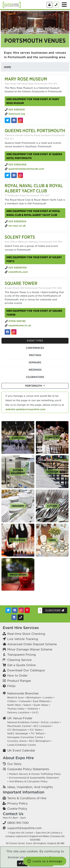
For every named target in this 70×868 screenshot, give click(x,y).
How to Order (17, 675)
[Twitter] (8, 610)
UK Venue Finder (20, 718)
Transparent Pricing (22, 655)
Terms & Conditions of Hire (27, 798)
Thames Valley (16, 709)
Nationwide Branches (23, 693)
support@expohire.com (24, 828)
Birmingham (34, 698)
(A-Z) (35, 712)
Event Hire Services (21, 628)
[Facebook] (15, 610)
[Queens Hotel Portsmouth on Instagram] (20, 175)
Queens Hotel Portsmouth (35, 130)
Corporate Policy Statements (28, 769)
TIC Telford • (38, 733)
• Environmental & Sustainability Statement (33, 778)
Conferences (35, 348)
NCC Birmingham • (40, 741)
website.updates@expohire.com (25, 409)
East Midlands (41, 701)
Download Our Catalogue (26, 670)
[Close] (22, 863)
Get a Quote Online (21, 665)
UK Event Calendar (21, 750)
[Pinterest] (27, 610)
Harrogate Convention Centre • (26, 737)
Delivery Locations (18, 712)
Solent (27, 705)
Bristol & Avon (16, 698)
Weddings (35, 370)
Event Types (35, 341)
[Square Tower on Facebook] (7, 332)
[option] (18, 438)
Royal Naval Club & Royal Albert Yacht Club (34, 188)
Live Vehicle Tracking (23, 639)
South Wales (41, 705)
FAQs (11, 686)
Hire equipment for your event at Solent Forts (34, 259)
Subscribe (55, 610)
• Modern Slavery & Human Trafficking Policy (34, 774)
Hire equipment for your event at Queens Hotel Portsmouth (34, 156)
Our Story (14, 764)
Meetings (35, 355)
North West (14, 705)
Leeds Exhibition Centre (22, 745)
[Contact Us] (56, 5)
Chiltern (12, 701)
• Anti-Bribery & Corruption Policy (27, 781)
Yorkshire (33, 709)
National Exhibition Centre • (24, 722)
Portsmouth (34, 386)
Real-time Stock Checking (26, 634)
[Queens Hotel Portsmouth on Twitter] (7, 175)
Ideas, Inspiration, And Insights (30, 787)
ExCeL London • (51, 722)
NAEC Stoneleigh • (19, 733)
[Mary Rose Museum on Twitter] (7, 120)
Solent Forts (20, 237)
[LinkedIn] (14, 617)
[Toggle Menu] (64, 5)
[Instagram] (21, 610)
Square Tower (21, 283)
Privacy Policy (17, 803)
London (48, 698)
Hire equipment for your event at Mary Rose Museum (33, 101)
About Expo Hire (18, 758)
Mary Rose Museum (26, 79)
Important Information (24, 792)
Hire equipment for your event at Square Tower (34, 313)
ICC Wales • (37, 730)
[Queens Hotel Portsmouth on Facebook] (14, 175)
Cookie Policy (17, 809)
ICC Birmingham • (18, 730)
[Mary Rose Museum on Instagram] (20, 120)
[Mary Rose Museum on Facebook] (14, 120)
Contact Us (13, 814)
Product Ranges (19, 681)
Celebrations (35, 377)
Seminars (35, 362)
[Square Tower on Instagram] (14, 332)
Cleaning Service (19, 660)
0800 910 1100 (18, 823)
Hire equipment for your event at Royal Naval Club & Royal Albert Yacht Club (33, 213)
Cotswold (25, 701)
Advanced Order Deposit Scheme (32, 644)
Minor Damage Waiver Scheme (30, 649)
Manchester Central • (20, 726)
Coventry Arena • (18, 741)
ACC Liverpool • (43, 726)
